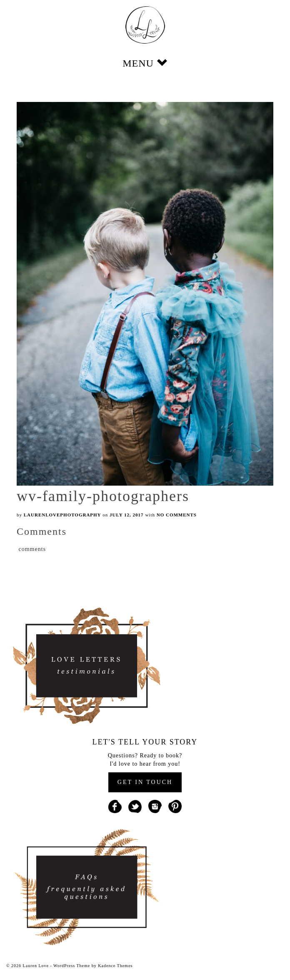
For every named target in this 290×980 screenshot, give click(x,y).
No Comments (177, 515)
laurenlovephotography (62, 515)
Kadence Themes (115, 966)
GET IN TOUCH (145, 782)
